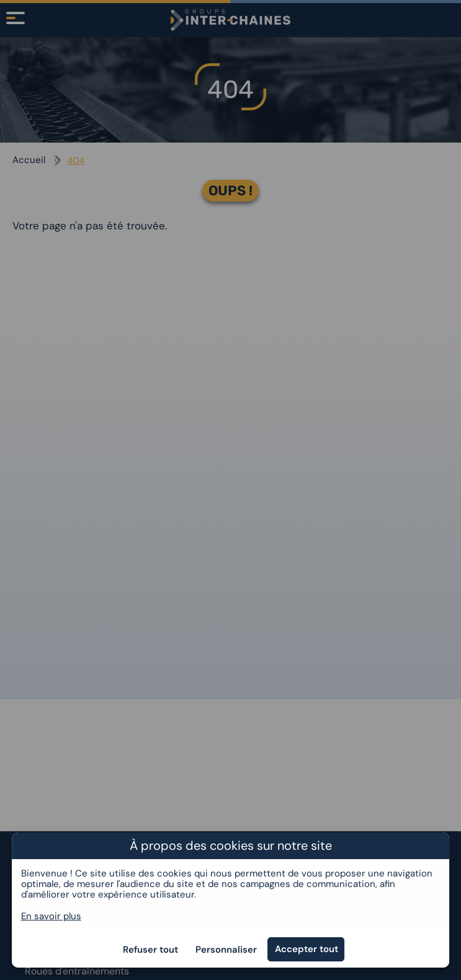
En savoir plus (51, 916)
